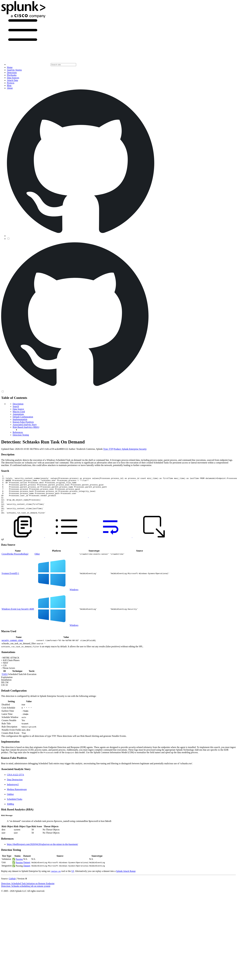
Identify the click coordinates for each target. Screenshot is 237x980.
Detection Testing (21, 435)
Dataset (27, 870)
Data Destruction (15, 787)
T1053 (5, 682)
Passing (19, 867)
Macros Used (19, 412)
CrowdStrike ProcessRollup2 (15, 562)
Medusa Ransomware (17, 797)
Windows (74, 597)
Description (18, 404)
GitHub (12, 886)
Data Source (18, 409)
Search (16, 406)
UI (73, 879)
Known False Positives (23, 422)
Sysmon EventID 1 (10, 581)
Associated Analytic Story (25, 425)
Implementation (20, 419)
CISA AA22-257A (15, 782)
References (18, 432)
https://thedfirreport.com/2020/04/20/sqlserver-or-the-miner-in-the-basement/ (42, 852)
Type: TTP (108, 449)
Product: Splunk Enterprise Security (130, 449)
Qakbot (10, 802)
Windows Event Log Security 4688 (18, 617)
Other (37, 562)
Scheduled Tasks (15, 807)
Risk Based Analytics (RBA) (26, 427)
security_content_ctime (12, 648)
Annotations (18, 414)
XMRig (10, 812)
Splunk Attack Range (126, 879)
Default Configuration (23, 417)
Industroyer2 (13, 792)
